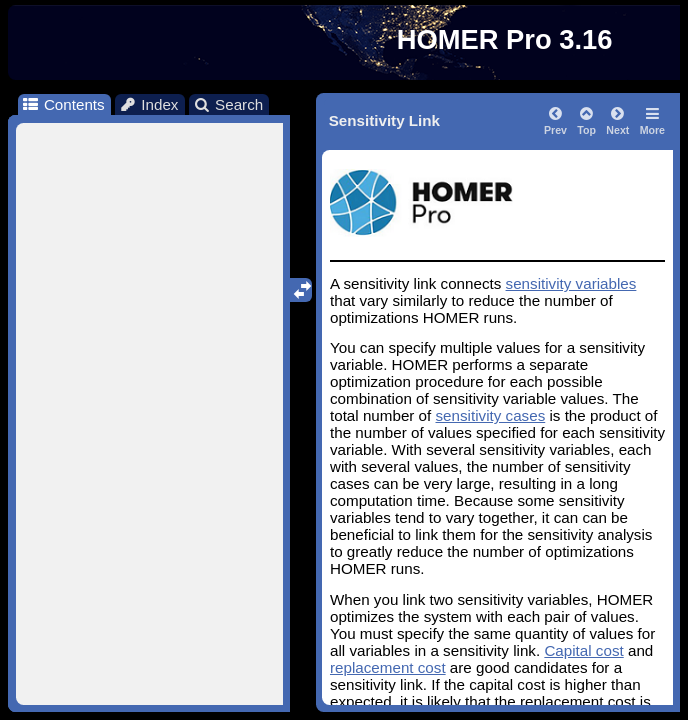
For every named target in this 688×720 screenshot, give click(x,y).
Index (149, 104)
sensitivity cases (491, 415)
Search (228, 104)
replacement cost (388, 667)
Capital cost (583, 650)
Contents (62, 104)
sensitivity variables (571, 283)
